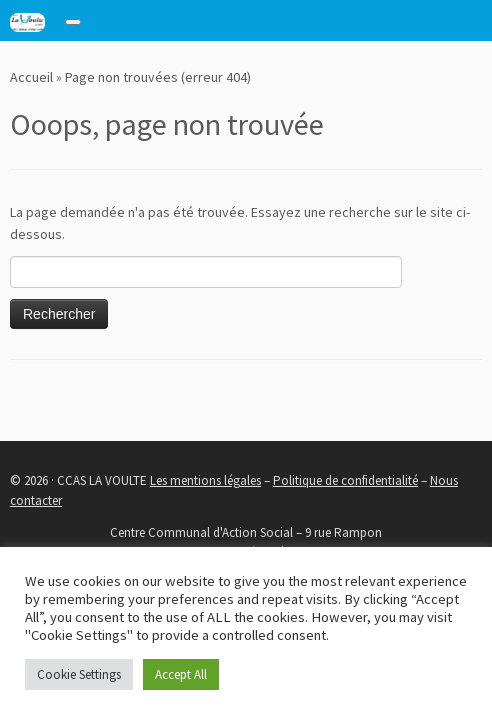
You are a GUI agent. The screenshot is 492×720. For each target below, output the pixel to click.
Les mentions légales (205, 480)
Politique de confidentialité (345, 480)
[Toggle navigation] (73, 22)
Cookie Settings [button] (79, 674)
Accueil (31, 77)
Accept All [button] (181, 674)
